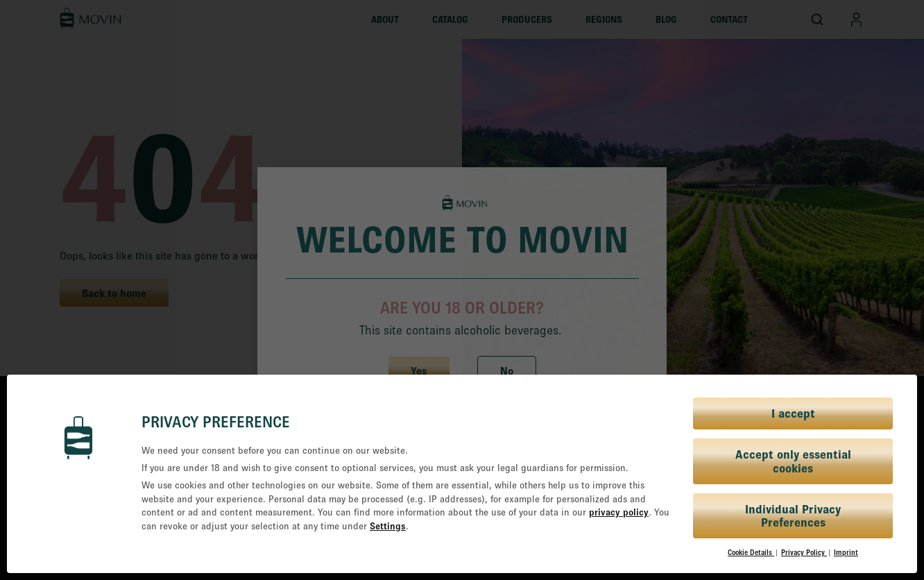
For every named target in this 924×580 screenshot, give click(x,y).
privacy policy (619, 512)
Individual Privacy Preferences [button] (793, 516)
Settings (388, 526)
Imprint (846, 552)
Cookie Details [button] (751, 552)
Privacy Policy (804, 552)
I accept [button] (793, 413)
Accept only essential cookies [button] (793, 461)
